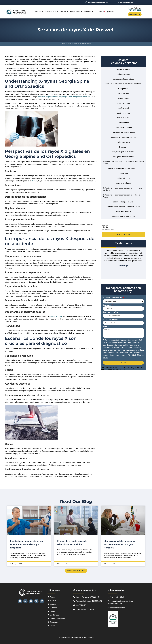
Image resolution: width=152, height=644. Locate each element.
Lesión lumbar (123, 123)
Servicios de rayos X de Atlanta (123, 216)
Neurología (123, 147)
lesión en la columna (123, 183)
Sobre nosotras (51, 12)
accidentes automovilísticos (123, 79)
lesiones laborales (56, 316)
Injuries (39, 12)
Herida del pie (123, 98)
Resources (89, 12)
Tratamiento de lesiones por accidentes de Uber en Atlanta (122, 196)
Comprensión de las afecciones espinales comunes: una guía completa (120, 544)
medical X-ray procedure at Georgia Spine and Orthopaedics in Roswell (64, 97)
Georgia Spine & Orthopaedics (72, 637)
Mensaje (106, 327)
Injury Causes (76, 12)
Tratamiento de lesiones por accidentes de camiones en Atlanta (122, 189)
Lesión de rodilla (123, 118)
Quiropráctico (123, 89)
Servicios (64, 12)
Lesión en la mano (123, 103)
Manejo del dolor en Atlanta (123, 157)
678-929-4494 (135, 10)
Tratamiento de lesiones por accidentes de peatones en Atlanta (123, 163)
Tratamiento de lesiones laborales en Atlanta (123, 207)
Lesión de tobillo (123, 69)
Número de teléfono (111, 319)
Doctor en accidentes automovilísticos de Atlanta (123, 84)
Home (63, 44)
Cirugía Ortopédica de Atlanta (123, 152)
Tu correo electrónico (111, 312)
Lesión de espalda (123, 74)
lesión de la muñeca (123, 212)
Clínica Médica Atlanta (123, 128)
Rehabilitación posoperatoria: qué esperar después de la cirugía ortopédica (27, 544)
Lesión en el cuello (123, 142)
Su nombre (107, 305)
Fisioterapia (123, 173)
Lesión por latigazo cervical (123, 202)
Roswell (68, 44)
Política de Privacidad (128, 355)
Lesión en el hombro (123, 178)
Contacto (98, 12)
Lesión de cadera (123, 113)
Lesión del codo (123, 94)
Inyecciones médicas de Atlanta (123, 132)
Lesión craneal (123, 108)
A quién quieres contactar (113, 298)
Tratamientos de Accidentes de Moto (123, 137)
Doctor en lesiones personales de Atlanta (123, 169)
